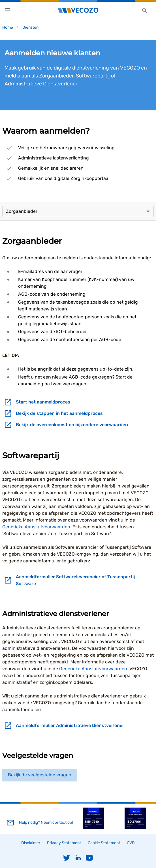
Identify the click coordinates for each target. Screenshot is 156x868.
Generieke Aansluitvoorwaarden (36, 527)
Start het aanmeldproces (43, 402)
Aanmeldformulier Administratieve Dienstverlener (70, 725)
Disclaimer (31, 843)
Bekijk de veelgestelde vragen (40, 775)
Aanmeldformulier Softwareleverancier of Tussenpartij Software (75, 580)
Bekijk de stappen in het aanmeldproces (59, 413)
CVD (131, 843)
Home (8, 27)
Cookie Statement (104, 843)
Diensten (30, 27)
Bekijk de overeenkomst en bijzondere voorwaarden (72, 425)
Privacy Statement (64, 843)
